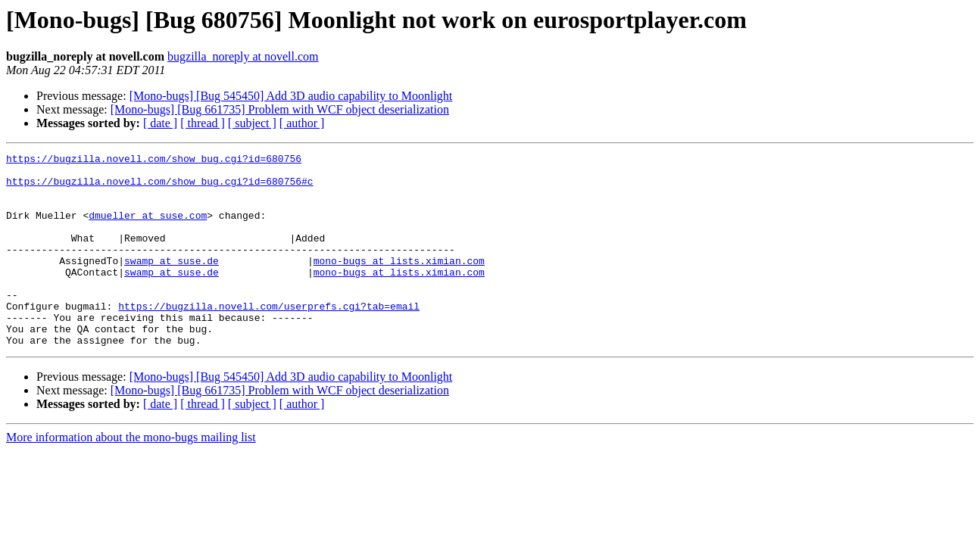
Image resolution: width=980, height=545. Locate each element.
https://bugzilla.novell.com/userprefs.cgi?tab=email (269, 338)
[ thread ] (203, 123)
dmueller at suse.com (148, 229)
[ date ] (160, 123)
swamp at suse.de (172, 283)
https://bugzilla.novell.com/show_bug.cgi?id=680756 (154, 160)
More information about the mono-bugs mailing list (131, 476)
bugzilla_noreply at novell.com (243, 56)
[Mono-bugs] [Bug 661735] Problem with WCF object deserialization (280, 109)
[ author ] (302, 123)
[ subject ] (252, 123)
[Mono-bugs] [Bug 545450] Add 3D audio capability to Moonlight (291, 96)
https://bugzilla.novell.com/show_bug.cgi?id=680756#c (160, 188)
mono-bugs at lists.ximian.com (399, 283)
